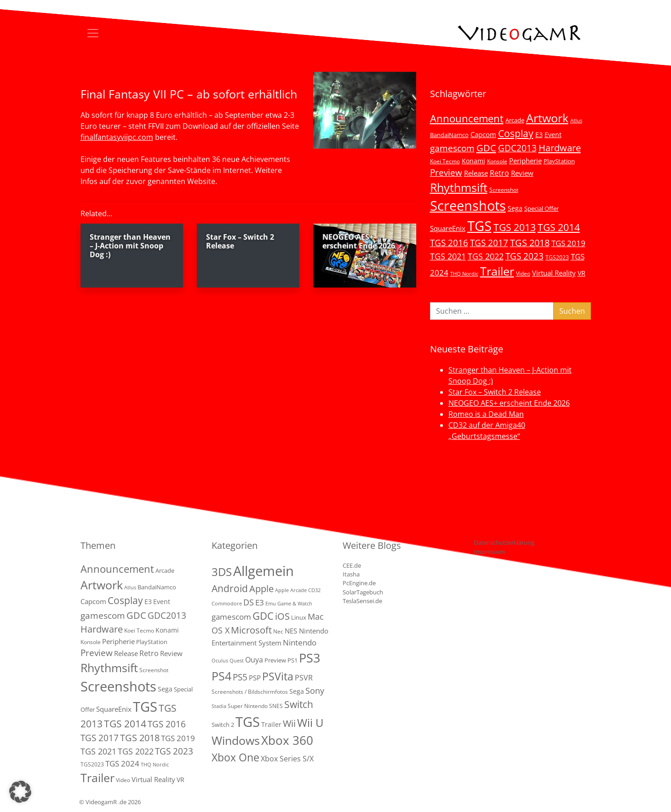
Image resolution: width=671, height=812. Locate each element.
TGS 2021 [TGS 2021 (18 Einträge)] (448, 256)
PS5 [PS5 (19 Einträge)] (240, 677)
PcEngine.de (359, 583)
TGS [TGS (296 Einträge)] (479, 226)
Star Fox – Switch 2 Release (495, 392)
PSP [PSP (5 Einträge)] (255, 678)
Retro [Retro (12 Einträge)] (499, 173)
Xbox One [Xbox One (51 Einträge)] (235, 757)
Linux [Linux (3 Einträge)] (299, 617)
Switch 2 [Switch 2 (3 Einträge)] (223, 725)
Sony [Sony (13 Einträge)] (315, 691)
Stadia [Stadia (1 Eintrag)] (219, 706)
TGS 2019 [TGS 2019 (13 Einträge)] (568, 243)
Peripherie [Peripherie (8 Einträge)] (525, 161)
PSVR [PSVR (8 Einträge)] (304, 678)
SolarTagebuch (363, 592)
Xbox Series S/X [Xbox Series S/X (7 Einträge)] (287, 759)
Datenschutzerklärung (504, 542)
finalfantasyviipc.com (117, 137)
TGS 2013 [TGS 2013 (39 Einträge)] (515, 227)
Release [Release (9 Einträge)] (476, 173)
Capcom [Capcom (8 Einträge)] (483, 134)
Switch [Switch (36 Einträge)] (299, 704)
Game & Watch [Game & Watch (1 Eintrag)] (295, 604)
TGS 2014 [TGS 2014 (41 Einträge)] (559, 227)
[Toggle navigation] (93, 33)
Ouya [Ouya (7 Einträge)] (254, 660)
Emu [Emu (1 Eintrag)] (271, 604)
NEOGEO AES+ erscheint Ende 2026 (509, 403)
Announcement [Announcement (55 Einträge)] (467, 118)
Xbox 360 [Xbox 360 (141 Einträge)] (287, 740)
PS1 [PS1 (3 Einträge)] (292, 660)
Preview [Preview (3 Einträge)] (275, 660)
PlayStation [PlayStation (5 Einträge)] (559, 161)
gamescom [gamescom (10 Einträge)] (231, 617)
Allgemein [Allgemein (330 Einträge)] (264, 571)
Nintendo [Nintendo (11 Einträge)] (300, 642)
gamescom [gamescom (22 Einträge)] (452, 148)
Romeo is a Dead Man (486, 414)
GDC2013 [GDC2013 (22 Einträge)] (517, 148)
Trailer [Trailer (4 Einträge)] (271, 724)
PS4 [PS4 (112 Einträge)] (221, 676)
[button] (20, 792)
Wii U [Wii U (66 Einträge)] (310, 723)
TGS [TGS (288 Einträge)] (248, 722)
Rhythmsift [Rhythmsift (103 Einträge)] (459, 187)
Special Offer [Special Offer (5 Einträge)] (542, 208)
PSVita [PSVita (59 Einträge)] (278, 676)
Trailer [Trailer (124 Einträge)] (497, 271)
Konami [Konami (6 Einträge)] (473, 161)
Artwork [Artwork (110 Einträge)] (547, 118)
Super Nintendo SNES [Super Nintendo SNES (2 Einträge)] (255, 706)
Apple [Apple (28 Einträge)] (261, 588)
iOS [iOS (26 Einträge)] (282, 616)
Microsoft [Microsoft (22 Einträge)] (251, 630)
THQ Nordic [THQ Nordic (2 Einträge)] (464, 274)
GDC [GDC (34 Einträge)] (486, 148)
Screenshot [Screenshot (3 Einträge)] (504, 190)
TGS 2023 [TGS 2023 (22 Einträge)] (525, 256)
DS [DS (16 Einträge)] (249, 602)
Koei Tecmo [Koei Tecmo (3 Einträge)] (445, 161)
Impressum (489, 552)
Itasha (351, 574)
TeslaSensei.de (362, 601)
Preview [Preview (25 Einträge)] (446, 173)
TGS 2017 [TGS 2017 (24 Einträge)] (489, 243)
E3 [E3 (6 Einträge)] (539, 135)
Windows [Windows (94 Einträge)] (236, 740)
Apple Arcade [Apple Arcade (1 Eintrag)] (291, 590)
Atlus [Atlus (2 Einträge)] (576, 121)
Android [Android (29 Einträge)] (230, 588)
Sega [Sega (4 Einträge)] (297, 691)
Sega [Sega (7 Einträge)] (515, 208)
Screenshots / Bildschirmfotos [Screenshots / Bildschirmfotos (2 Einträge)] (250, 692)
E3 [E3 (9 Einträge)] (260, 602)
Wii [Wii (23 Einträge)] (289, 723)
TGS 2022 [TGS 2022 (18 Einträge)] (486, 256)
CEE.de (352, 565)
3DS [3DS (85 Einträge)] (222, 572)
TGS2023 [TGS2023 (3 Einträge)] (557, 257)
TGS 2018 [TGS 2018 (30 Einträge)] (530, 243)
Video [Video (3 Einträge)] (523, 273)
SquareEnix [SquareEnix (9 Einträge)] (448, 228)
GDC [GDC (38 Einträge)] (263, 616)
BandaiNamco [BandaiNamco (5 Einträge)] (449, 135)
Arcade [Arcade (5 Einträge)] (515, 120)
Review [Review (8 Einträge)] (522, 173)
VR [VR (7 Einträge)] (582, 273)
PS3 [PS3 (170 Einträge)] (310, 658)
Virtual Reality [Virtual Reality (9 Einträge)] (554, 273)
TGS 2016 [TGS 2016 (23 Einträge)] (449, 243)
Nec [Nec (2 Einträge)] (278, 631)
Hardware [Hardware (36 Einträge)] (560, 148)
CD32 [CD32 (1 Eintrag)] (314, 590)
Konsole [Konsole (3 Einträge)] (497, 161)
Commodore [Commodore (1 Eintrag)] (227, 604)
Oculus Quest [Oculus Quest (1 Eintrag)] (228, 661)
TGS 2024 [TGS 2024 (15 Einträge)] (122, 763)
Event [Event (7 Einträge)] (553, 135)
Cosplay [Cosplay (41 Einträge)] (516, 133)
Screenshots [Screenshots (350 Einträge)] (468, 206)
